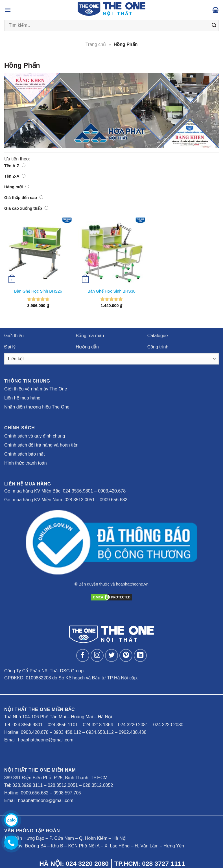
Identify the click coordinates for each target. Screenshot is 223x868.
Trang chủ (96, 44)
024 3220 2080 (87, 863)
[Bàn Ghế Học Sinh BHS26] (38, 251)
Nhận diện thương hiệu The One (37, 407)
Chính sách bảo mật (24, 454)
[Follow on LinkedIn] (140, 656)
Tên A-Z (15, 166)
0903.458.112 (67, 732)
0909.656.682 (113, 500)
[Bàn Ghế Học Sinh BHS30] (111, 251)
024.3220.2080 (168, 725)
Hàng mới (17, 187)
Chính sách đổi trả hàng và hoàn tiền (41, 445)
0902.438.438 (133, 732)
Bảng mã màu (90, 336)
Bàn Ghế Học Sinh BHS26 (38, 291)
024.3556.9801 (78, 491)
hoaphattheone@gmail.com (46, 740)
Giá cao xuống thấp (26, 208)
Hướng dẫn (87, 347)
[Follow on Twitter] (112, 656)
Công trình (158, 347)
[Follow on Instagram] (97, 656)
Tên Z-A (15, 176)
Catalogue (158, 336)
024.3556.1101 (63, 725)
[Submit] (214, 25)
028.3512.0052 (98, 785)
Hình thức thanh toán (26, 463)
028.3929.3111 (28, 785)
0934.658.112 (100, 732)
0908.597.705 (67, 793)
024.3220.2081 (133, 725)
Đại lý (10, 347)
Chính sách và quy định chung (35, 436)
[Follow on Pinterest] (126, 656)
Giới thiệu (14, 336)
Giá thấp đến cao (24, 198)
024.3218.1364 (98, 725)
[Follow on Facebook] (83, 656)
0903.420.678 (112, 491)
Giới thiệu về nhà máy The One (36, 389)
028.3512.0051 (80, 500)
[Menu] (8, 10)
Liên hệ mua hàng (22, 398)
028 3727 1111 (163, 863)
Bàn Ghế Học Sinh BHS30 (111, 291)
